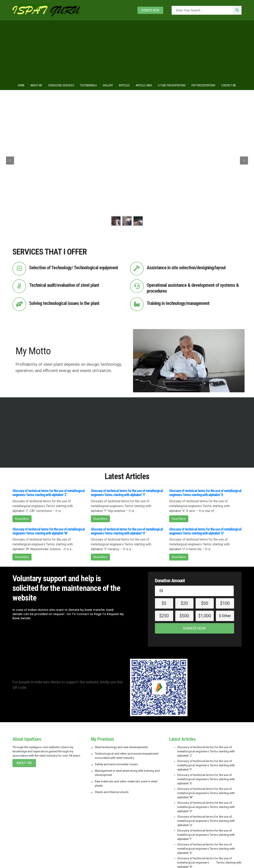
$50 (205, 603)
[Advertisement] (127, 51)
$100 (225, 603)
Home (21, 85)
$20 (184, 603)
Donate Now (195, 628)
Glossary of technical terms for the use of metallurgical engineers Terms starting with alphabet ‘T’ (206, 835)
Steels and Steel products (112, 792)
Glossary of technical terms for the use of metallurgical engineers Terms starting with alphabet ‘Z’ (49, 493)
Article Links (144, 85)
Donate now (150, 10)
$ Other (225, 616)
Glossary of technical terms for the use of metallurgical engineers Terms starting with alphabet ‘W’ (49, 531)
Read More (22, 519)
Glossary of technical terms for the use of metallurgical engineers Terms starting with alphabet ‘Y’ (127, 493)
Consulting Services (61, 85)
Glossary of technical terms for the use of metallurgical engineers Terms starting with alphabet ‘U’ (205, 531)
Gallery (108, 85)
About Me (36, 85)
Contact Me (229, 85)
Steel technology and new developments (121, 747)
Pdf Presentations (203, 85)
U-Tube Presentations (172, 85)
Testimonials (88, 85)
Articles (124, 85)
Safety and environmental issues (116, 764)
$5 (164, 603)
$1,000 (205, 616)
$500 (184, 616)
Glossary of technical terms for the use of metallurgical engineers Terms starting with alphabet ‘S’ (206, 849)
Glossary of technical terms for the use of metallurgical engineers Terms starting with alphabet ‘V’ (127, 531)
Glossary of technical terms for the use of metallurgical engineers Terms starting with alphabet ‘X (205, 493)
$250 (164, 616)
